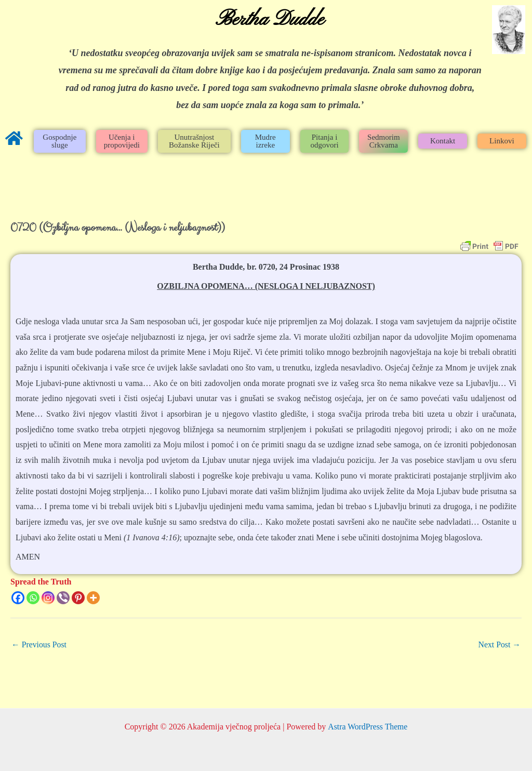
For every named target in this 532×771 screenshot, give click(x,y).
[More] (93, 598)
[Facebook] (18, 598)
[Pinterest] (78, 598)
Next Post (499, 644)
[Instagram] (48, 598)
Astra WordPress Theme (368, 727)
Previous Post (39, 644)
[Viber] (63, 598)
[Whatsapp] (33, 598)
